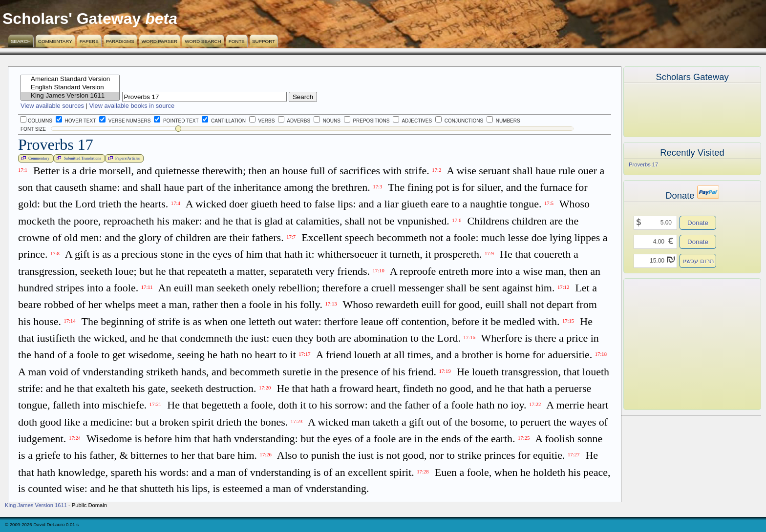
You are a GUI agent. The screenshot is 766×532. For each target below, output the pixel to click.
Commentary (55, 41)
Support (264, 41)
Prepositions (367, 121)
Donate (698, 223)
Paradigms (120, 41)
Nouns (327, 121)
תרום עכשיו (699, 261)
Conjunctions (459, 121)
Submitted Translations (78, 158)
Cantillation (224, 121)
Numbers (503, 121)
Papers (89, 41)
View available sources (52, 106)
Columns (36, 121)
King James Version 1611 (70, 96)
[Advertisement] (678, 344)
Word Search (203, 41)
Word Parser (160, 41)
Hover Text (76, 121)
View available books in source (132, 106)
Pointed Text (176, 121)
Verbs (262, 121)
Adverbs (294, 121)
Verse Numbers (123, 121)
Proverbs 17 (643, 164)
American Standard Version (70, 79)
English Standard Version (70, 88)
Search (21, 41)
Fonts (237, 41)
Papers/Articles (123, 158)
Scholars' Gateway (72, 19)
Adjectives (412, 121)
